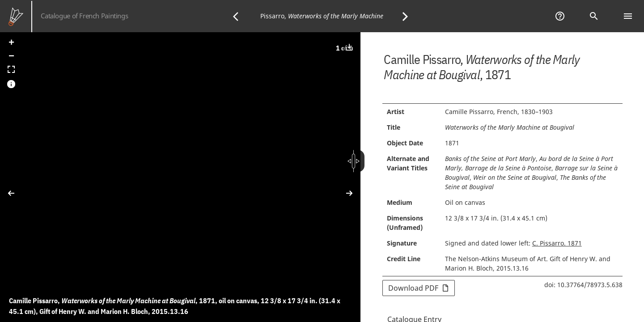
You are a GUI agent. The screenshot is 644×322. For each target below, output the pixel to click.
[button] (11, 43)
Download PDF (419, 288)
